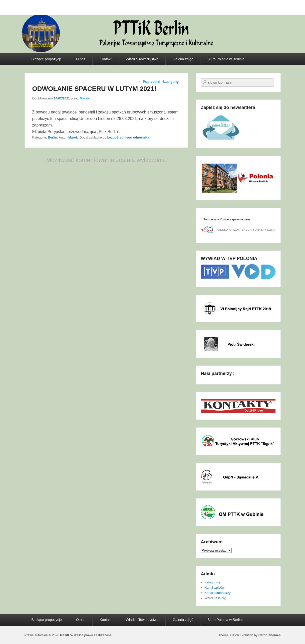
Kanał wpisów (215, 588)
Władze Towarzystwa (142, 59)
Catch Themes (270, 635)
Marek (85, 98)
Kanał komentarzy (218, 593)
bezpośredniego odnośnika (128, 137)
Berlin (52, 137)
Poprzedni (149, 82)
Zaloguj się (213, 582)
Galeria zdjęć (183, 59)
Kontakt (105, 59)
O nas (81, 59)
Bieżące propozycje (47, 59)
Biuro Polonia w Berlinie (226, 59)
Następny (173, 82)
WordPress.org (215, 598)
